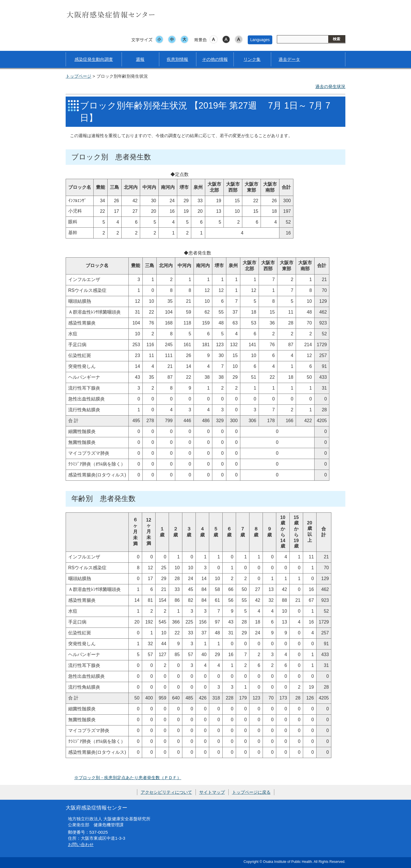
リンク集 (252, 59)
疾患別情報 (177, 59)
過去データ (289, 59)
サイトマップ (212, 792)
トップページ (78, 76)
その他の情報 (215, 59)
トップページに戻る (251, 792)
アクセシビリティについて (166, 792)
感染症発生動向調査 (94, 59)
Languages (260, 40)
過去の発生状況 (330, 86)
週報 (140, 59)
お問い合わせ (81, 844)
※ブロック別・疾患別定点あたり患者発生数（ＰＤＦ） (128, 778)
